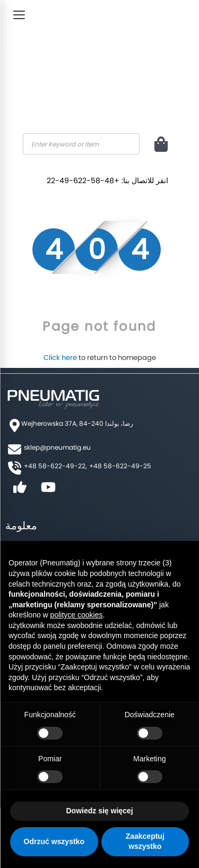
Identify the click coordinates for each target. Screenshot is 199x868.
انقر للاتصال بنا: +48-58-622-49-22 (107, 181)
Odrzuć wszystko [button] (54, 841)
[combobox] (81, 144)
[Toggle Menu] (19, 15)
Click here (60, 358)
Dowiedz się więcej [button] (99, 811)
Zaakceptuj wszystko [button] (145, 841)
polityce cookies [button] (77, 615)
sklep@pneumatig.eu (57, 447)
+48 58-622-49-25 (120, 466)
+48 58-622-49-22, (55, 466)
